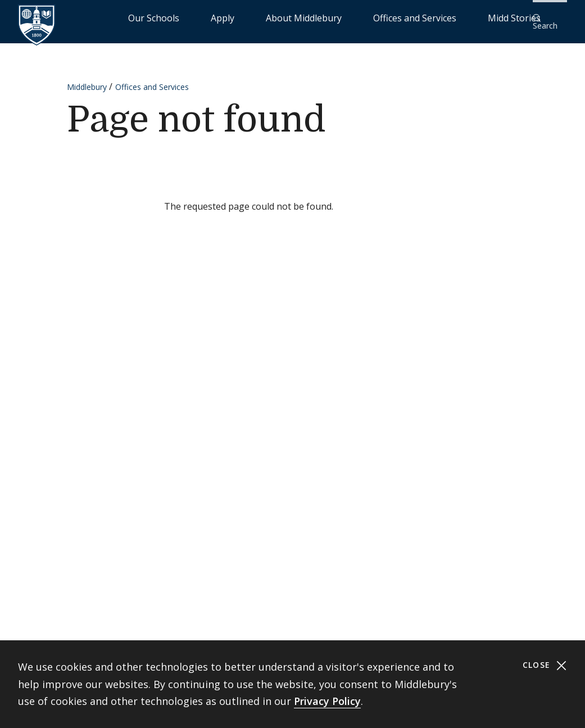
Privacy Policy (327, 701)
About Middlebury (337, 17)
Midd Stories (493, 17)
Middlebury (87, 80)
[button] (548, 18)
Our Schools (236, 17)
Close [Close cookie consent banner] (545, 665)
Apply (282, 17)
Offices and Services (420, 17)
